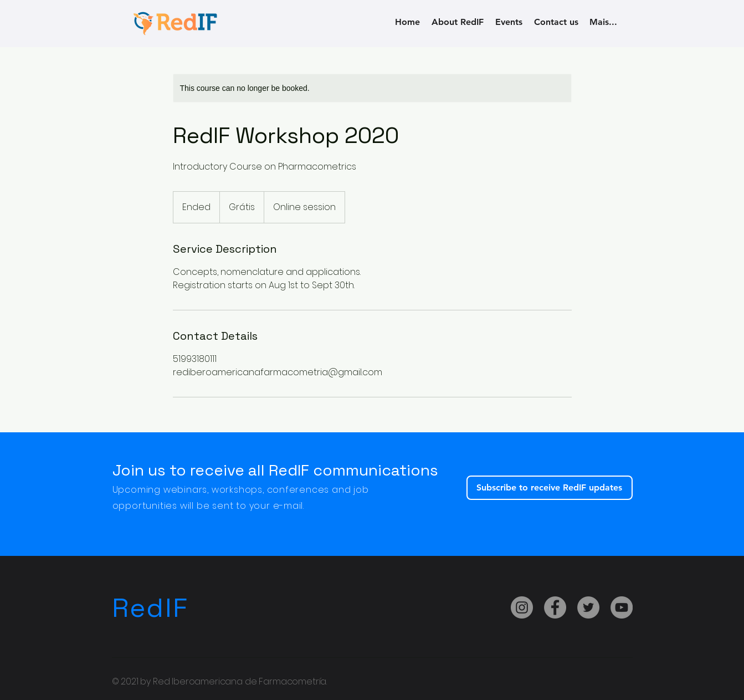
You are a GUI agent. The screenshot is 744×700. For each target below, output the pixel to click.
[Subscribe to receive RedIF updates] (550, 488)
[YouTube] (622, 607)
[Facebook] (555, 607)
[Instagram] (522, 607)
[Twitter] (588, 607)
